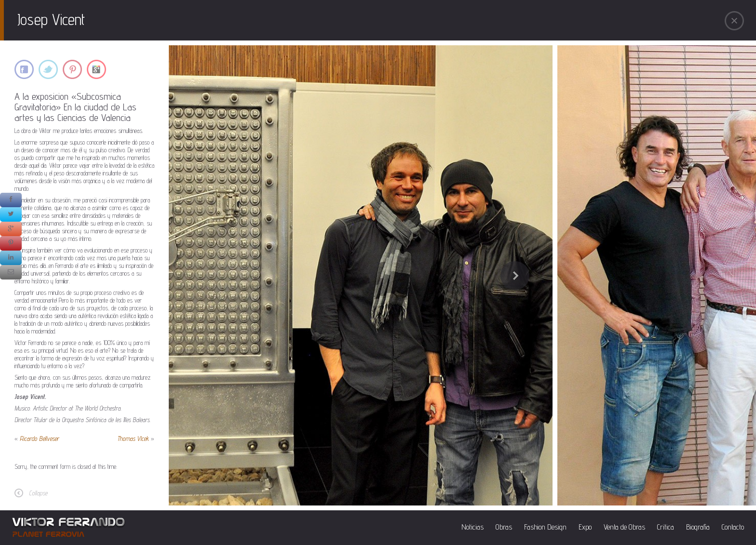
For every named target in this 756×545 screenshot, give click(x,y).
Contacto (733, 527)
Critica (666, 527)
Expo (585, 527)
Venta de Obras (624, 527)
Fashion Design (545, 527)
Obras (504, 527)
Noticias (472, 527)
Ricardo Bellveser (39, 439)
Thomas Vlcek (133, 439)
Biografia (698, 527)
